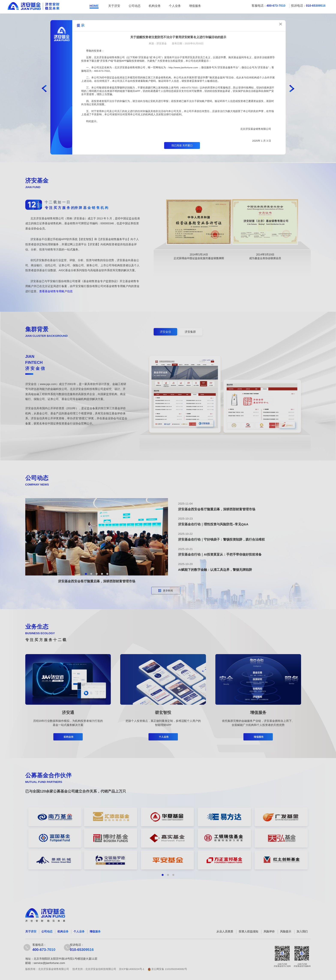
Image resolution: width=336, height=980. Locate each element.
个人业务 (175, 6)
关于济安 (114, 6)
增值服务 (195, 6)
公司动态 (135, 6)
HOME (94, 6)
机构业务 (155, 6)
